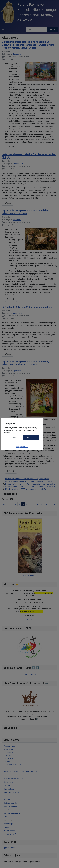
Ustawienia (12, 438)
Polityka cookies (22, 447)
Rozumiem (31, 438)
